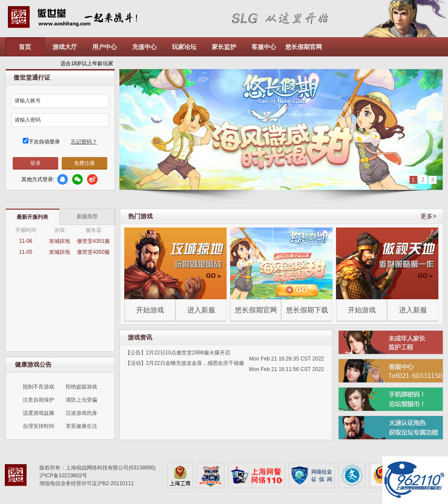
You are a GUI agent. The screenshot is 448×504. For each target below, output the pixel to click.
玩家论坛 (184, 47)
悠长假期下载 (307, 310)
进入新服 (201, 310)
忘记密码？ (84, 142)
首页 (25, 47)
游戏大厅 (65, 47)
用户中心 (105, 47)
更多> (428, 216)
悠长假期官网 (304, 47)
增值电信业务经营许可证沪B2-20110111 (87, 483)
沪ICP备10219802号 (63, 476)
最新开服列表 (32, 217)
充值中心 (144, 47)
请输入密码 (28, 120)
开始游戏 (150, 310)
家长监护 (224, 47)
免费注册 (84, 163)
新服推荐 (87, 217)
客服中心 (264, 47)
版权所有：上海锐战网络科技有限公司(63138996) (97, 468)
